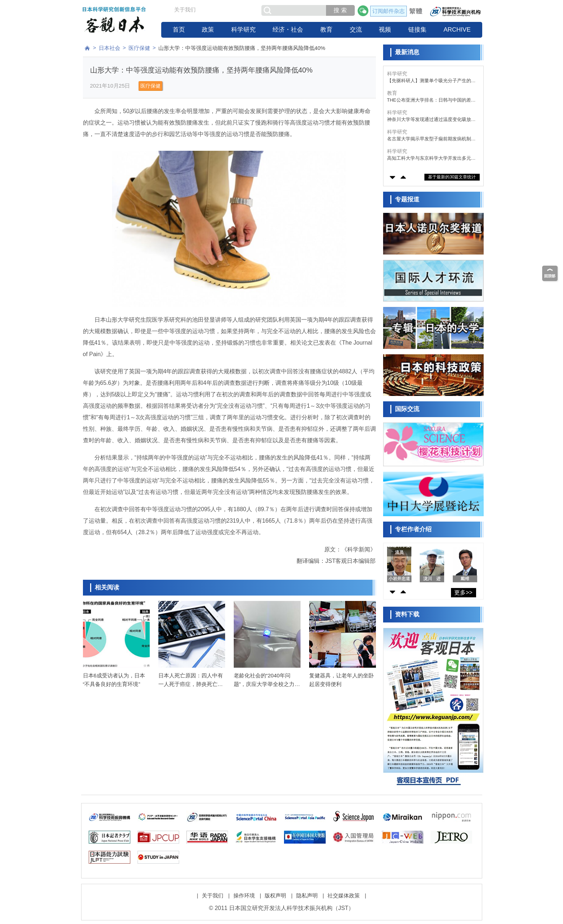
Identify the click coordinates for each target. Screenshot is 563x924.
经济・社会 (288, 30)
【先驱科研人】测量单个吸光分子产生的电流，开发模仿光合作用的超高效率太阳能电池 (431, 81)
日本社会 (110, 48)
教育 (326, 30)
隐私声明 (307, 895)
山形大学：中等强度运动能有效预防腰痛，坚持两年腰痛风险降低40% (242, 48)
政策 (208, 30)
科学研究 (243, 30)
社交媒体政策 (344, 895)
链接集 (417, 30)
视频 (385, 30)
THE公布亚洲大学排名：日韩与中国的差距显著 (431, 100)
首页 (179, 30)
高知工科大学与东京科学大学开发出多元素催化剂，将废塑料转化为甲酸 (431, 158)
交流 (356, 30)
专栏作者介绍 (413, 529)
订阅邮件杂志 (388, 11)
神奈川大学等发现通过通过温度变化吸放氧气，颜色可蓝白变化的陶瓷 (431, 120)
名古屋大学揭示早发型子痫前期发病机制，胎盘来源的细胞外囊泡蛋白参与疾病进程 (431, 139)
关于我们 (185, 10)
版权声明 (275, 895)
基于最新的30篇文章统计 (452, 177)
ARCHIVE (457, 30)
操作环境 (244, 895)
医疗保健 (139, 48)
